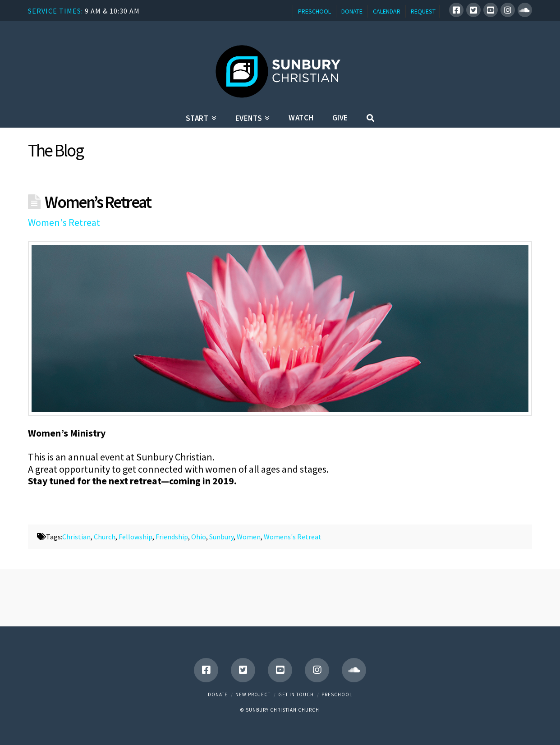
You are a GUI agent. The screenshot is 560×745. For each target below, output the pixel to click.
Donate (218, 694)
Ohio (199, 537)
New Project (253, 694)
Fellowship (135, 537)
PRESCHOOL (314, 11)
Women (249, 537)
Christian (76, 537)
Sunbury (221, 537)
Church (105, 537)
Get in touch (296, 694)
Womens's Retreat (293, 537)
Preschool (337, 694)
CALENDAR (387, 11)
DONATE (352, 11)
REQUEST (423, 11)
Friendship (172, 537)
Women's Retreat (64, 222)
